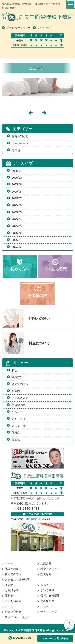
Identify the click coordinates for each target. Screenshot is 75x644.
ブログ (9, 606)
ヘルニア (17, 412)
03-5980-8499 (20, 638)
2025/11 (17, 171)
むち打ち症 (19, 419)
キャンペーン (20, 143)
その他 (16, 150)
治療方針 (17, 377)
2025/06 (17, 205)
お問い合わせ (13, 612)
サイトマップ (45, 28)
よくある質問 (20, 398)
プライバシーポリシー (18, 28)
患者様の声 (19, 405)
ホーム (9, 563)
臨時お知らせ (20, 136)
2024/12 (17, 247)
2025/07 (17, 198)
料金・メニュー (50, 569)
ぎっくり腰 (19, 426)
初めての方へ (20, 384)
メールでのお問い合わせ (55, 639)
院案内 (16, 391)
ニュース (46, 606)
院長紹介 (46, 574)
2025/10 (17, 178)
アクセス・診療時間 (17, 580)
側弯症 (16, 433)
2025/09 (17, 184)
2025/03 (17, 226)
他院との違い (13, 569)
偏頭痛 (16, 440)
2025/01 (17, 240)
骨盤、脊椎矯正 (50, 596)
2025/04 (17, 219)
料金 (15, 370)
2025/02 (17, 233)
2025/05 (17, 212)
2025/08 (17, 192)
